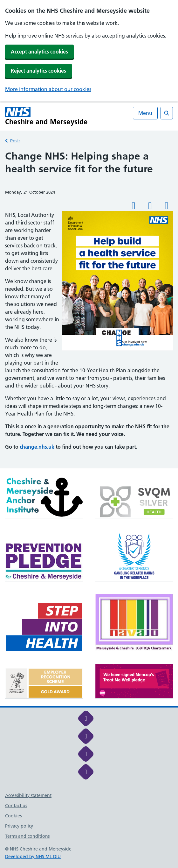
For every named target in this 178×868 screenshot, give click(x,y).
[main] (89, 309)
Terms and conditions (27, 836)
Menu (145, 113)
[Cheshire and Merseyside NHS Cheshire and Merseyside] (46, 116)
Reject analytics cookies (38, 71)
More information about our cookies (48, 89)
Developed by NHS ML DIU (33, 857)
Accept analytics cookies (39, 52)
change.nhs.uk (37, 447)
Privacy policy (19, 826)
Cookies (13, 816)
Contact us (16, 806)
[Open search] (167, 113)
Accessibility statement (28, 795)
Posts (15, 141)
